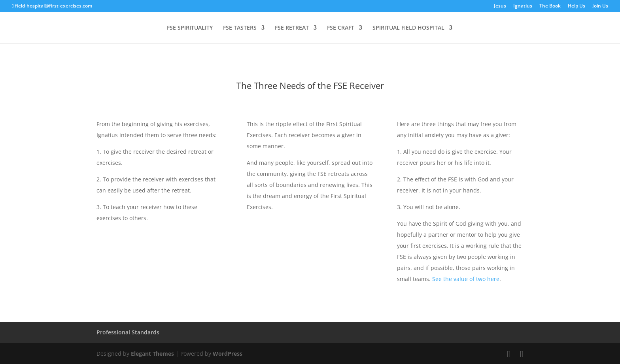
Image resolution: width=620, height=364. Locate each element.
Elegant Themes (152, 354)
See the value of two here (466, 279)
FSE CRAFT (341, 28)
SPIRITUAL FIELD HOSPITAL (408, 28)
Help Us (577, 6)
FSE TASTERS (240, 28)
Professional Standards (128, 332)
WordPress (228, 354)
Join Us (600, 6)
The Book (550, 6)
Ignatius (523, 6)
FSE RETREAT (292, 28)
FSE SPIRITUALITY (190, 28)
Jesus (500, 6)
